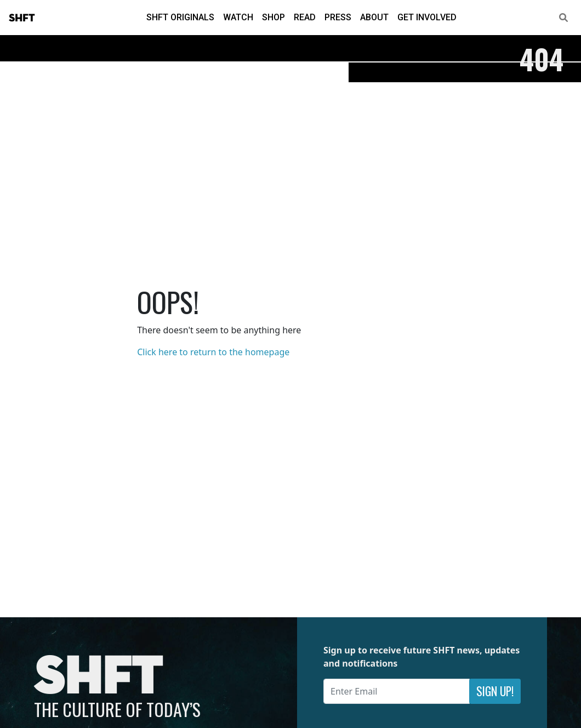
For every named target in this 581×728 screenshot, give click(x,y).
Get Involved (427, 17)
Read (305, 17)
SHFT (22, 18)
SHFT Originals (180, 17)
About (374, 17)
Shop (274, 17)
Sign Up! (495, 691)
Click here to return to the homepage (213, 352)
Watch (238, 17)
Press (338, 17)
